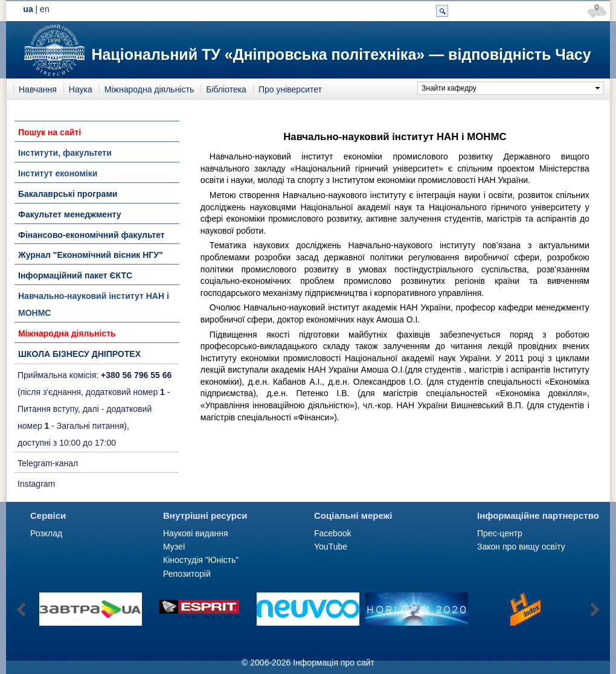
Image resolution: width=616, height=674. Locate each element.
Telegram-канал (48, 463)
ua (28, 9)
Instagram (36, 484)
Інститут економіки (58, 173)
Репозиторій (187, 574)
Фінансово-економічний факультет (91, 235)
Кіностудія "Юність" (201, 560)
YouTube (331, 547)
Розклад (46, 533)
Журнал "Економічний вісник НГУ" (91, 255)
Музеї (174, 547)
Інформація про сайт (334, 663)
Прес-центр (500, 533)
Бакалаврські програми (68, 194)
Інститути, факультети (65, 153)
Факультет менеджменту (70, 214)
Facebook (332, 533)
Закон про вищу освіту (521, 547)
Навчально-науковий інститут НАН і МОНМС (94, 304)
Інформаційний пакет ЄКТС (75, 275)
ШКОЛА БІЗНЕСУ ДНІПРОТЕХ (79, 354)
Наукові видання (196, 533)
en (45, 9)
